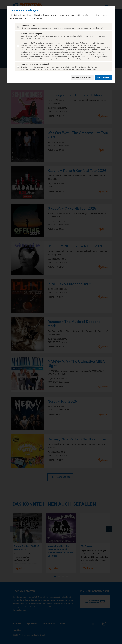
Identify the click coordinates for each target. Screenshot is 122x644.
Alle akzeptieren (103, 77)
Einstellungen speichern (82, 77)
